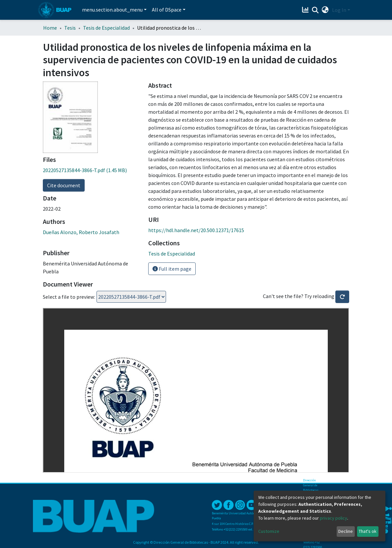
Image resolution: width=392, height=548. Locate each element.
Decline (346, 531)
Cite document (64, 185)
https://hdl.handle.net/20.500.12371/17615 (196, 230)
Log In (339, 10)
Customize (269, 531)
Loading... (131, 297)
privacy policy (334, 518)
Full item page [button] (172, 269)
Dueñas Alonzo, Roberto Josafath (81, 232)
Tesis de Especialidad (106, 28)
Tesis (70, 28)
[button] (325, 10)
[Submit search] (315, 10)
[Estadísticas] (306, 10)
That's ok (368, 531)
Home (50, 28)
